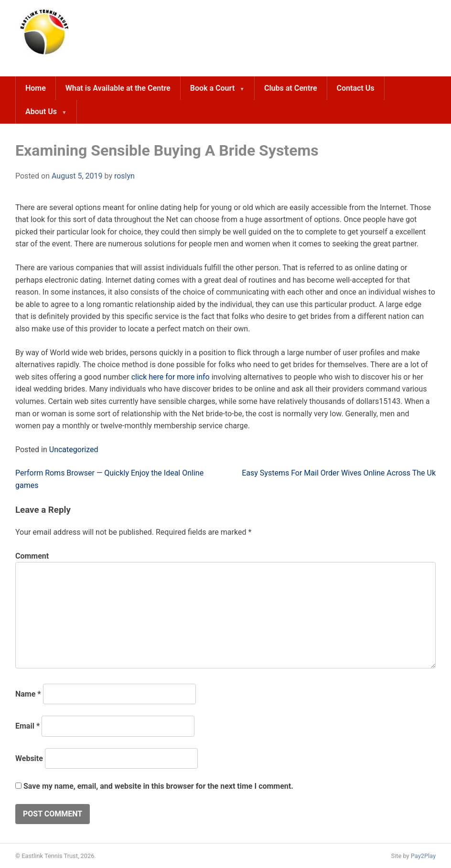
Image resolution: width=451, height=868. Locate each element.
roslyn (124, 176)
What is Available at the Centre (118, 88)
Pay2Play (423, 856)
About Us (41, 111)
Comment (32, 556)
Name (28, 694)
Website (29, 758)
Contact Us (356, 88)
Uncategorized (74, 450)
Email (27, 726)
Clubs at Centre (291, 88)
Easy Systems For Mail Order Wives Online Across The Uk (339, 473)
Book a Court (212, 88)
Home (36, 88)
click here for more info (171, 377)
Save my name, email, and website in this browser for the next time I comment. (158, 786)
